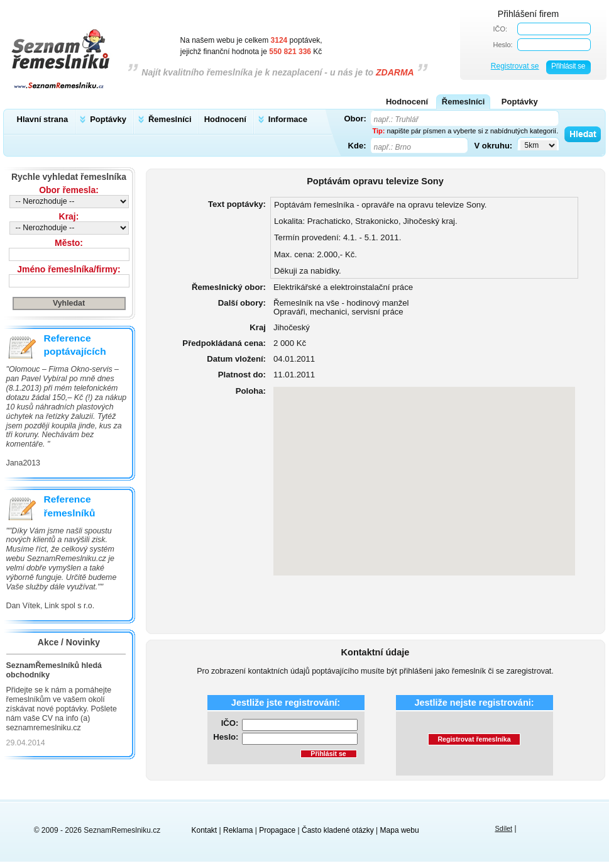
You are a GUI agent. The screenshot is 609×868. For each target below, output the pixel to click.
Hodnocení (225, 119)
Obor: (355, 118)
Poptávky (108, 119)
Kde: (357, 145)
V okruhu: (494, 145)
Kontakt (205, 830)
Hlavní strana (43, 119)
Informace (288, 119)
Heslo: (503, 45)
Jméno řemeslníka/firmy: (69, 269)
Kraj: (69, 216)
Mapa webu (400, 830)
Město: (69, 243)
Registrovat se (515, 66)
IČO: (501, 29)
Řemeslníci (170, 119)
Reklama (238, 830)
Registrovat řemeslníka (474, 739)
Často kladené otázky (338, 830)
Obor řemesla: (69, 190)
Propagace (277, 830)
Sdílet (503, 828)
